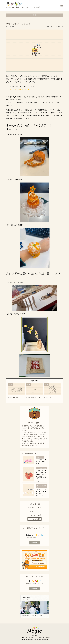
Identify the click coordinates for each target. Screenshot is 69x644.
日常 (40, 508)
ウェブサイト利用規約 (43, 637)
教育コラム (32, 508)
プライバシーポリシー (26, 637)
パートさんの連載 (35, 519)
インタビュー (34, 511)
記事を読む (34, 543)
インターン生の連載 (35, 515)
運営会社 (34, 635)
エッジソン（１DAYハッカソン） (19, 89)
